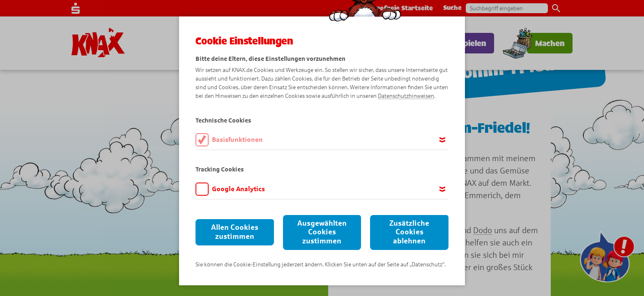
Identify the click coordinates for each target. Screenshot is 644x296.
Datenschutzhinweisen (406, 96)
